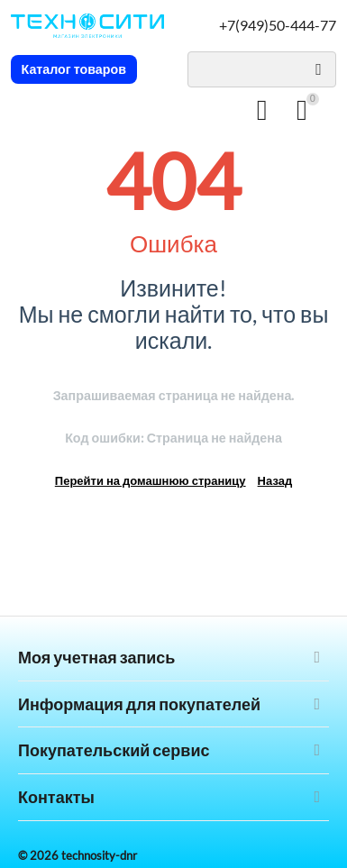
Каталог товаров (75, 69)
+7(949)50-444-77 (278, 25)
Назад (275, 480)
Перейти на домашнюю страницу (151, 480)
